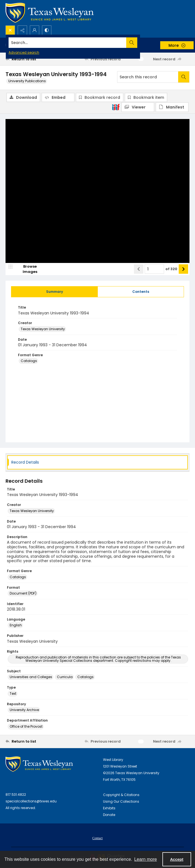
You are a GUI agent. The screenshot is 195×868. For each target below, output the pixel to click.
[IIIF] (116, 107)
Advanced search (24, 52)
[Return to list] (29, 59)
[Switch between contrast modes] (47, 30)
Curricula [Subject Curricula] (65, 677)
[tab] (54, 292)
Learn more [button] (146, 859)
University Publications (27, 81)
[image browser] (26, 269)
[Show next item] (183, 269)
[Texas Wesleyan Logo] (50, 13)
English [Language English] (16, 625)
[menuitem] (97, 838)
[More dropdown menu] (177, 45)
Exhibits (109, 808)
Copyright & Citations (121, 795)
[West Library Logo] (39, 764)
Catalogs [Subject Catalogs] (85, 677)
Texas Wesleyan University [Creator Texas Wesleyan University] (43, 329)
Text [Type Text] (13, 694)
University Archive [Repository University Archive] (24, 710)
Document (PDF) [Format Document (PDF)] (23, 594)
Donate (109, 815)
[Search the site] (78, 43)
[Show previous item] (139, 269)
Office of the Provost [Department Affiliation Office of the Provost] (26, 727)
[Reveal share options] (22, 30)
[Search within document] (184, 77)
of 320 (171, 269)
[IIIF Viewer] (138, 107)
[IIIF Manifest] (172, 107)
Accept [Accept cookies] (177, 859)
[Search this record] (148, 77)
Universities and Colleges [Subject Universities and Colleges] (31, 677)
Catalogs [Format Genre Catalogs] (29, 361)
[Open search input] (10, 30)
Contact (97, 838)
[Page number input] (154, 269)
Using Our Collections (121, 802)
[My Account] (35, 30)
